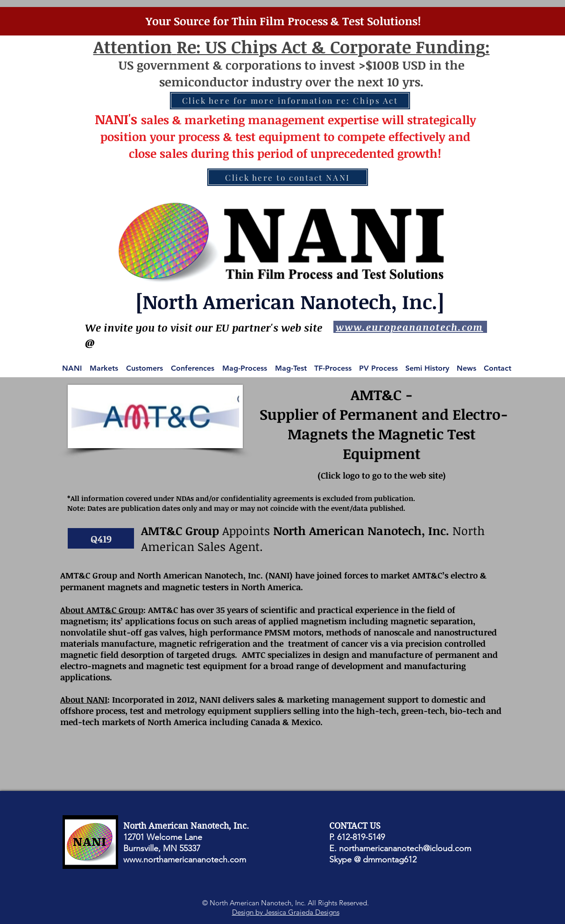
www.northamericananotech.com (185, 860)
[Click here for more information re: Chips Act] (290, 101)
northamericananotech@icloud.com (405, 848)
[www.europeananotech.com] (410, 327)
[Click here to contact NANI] (288, 177)
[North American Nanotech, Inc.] (290, 301)
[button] (101, 538)
